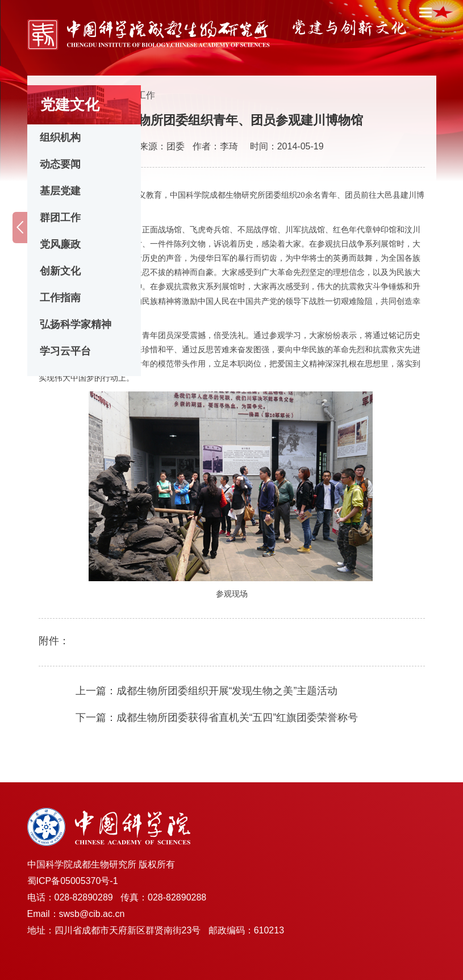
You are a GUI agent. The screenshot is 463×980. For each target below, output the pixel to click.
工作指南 (60, 298)
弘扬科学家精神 (76, 324)
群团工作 (60, 218)
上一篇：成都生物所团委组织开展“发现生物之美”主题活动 (207, 691)
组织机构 (60, 137)
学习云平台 (65, 351)
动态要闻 (60, 164)
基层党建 (60, 191)
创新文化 (60, 271)
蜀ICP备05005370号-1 (73, 881)
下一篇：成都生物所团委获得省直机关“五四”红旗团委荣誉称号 (217, 718)
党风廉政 (60, 244)
